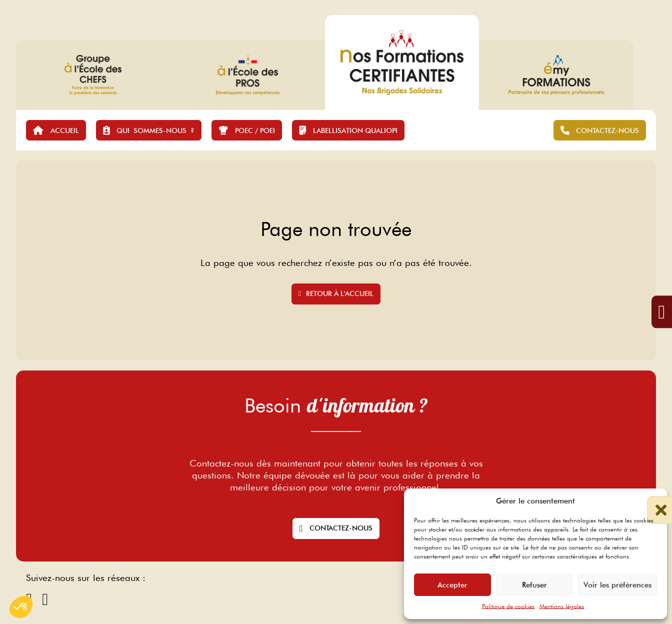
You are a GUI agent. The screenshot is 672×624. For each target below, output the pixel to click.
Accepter (452, 585)
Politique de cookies (508, 606)
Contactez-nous (336, 528)
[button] (652, 501)
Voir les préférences (617, 585)
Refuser (534, 585)
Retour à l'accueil (336, 293)
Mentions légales (562, 606)
